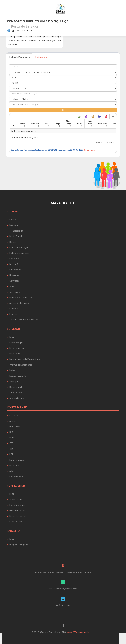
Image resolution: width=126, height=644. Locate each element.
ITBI (11, 449)
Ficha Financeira (17, 348)
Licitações (14, 275)
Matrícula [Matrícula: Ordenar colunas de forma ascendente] (35, 124)
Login (12, 337)
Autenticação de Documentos (24, 320)
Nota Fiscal (15, 427)
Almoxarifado (16, 393)
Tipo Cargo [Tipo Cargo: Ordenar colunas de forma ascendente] (69, 122)
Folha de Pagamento (20, 57)
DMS (12, 432)
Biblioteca (14, 259)
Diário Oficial (16, 236)
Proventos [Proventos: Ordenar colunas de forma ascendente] (103, 124)
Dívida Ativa (15, 465)
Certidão (14, 415)
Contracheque (16, 343)
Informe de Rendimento (21, 365)
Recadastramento (18, 376)
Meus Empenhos (17, 505)
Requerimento (16, 477)
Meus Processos (17, 510)
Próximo (110, 142)
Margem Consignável (19, 544)
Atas (12, 286)
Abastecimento (17, 398)
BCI (11, 454)
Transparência (16, 231)
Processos (14, 314)
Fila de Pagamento (18, 516)
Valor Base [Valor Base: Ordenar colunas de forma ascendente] (90, 122)
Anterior (99, 142)
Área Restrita (16, 499)
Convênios (14, 292)
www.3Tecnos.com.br (78, 632)
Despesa (14, 225)
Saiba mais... (90, 150)
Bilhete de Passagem (19, 247)
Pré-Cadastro (16, 522)
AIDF (12, 471)
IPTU (12, 443)
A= (28, 31)
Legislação (14, 264)
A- (36, 31)
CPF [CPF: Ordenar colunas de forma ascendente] (47, 124)
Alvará (12, 421)
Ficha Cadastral (17, 354)
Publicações (15, 270)
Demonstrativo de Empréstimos (25, 359)
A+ (32, 31)
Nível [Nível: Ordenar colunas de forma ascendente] (79, 124)
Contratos (14, 281)
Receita (13, 220)
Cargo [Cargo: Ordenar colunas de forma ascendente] (57, 124)
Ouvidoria (14, 309)
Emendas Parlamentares (21, 297)
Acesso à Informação (19, 303)
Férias (12, 370)
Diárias (13, 242)
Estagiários (41, 57)
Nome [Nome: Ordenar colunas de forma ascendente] (22, 124)
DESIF (12, 438)
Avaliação (14, 381)
